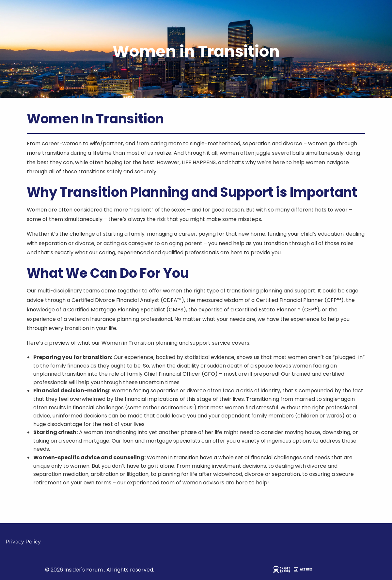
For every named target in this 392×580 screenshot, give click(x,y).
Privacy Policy (23, 542)
